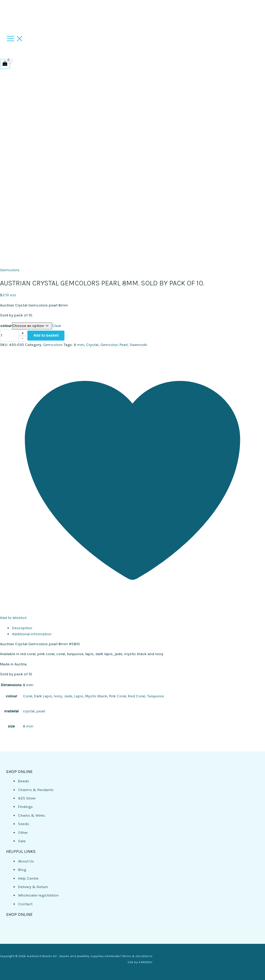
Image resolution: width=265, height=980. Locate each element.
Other (23, 832)
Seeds (24, 824)
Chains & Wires (32, 815)
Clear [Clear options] (57, 326)
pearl (41, 711)
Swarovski (138, 345)
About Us (26, 861)
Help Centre (28, 878)
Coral (28, 696)
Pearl (124, 345)
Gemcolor (109, 345)
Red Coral (137, 696)
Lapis (79, 696)
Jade (68, 696)
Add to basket (46, 335)
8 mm (79, 345)
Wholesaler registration (38, 895)
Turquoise (155, 696)
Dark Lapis (43, 696)
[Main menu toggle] (15, 39)
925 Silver (27, 798)
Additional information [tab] (32, 634)
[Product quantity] (9, 336)
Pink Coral (118, 696)
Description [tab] (22, 628)
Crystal (92, 345)
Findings (25, 807)
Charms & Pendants (36, 790)
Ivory (58, 696)
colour (6, 326)
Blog (22, 870)
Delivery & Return (33, 887)
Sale (22, 841)
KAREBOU (145, 962)
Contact (25, 904)
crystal (29, 711)
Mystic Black (96, 696)
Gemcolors (10, 270)
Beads (24, 781)
